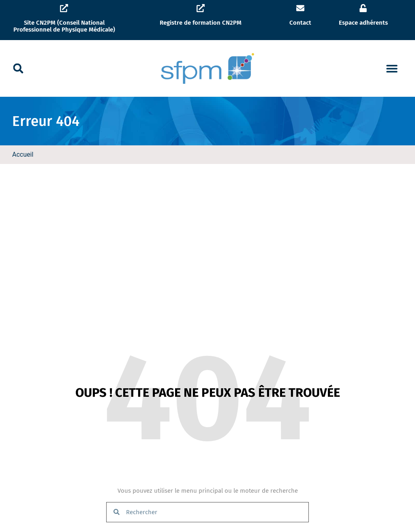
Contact (300, 23)
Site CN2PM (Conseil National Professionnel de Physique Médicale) (64, 26)
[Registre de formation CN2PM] (201, 8)
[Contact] (300, 8)
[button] (18, 68)
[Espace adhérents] (363, 8)
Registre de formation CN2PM (201, 23)
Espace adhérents (363, 23)
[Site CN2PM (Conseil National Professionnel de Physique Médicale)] (64, 8)
